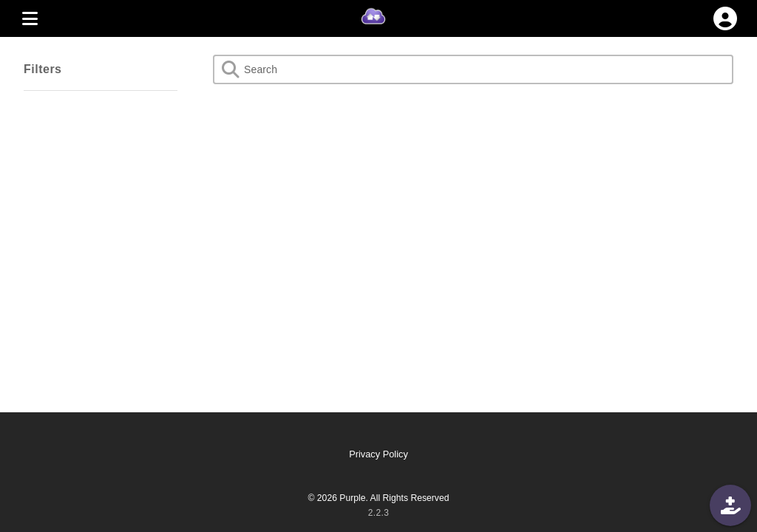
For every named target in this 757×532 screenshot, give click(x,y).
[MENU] (30, 18)
